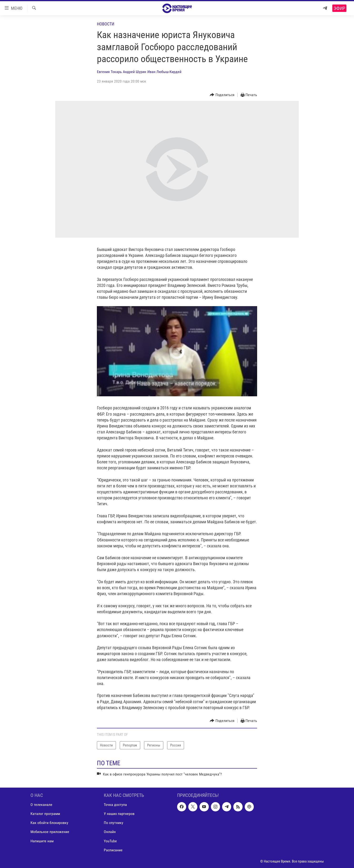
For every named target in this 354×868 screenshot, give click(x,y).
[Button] (222, 95)
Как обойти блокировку (49, 823)
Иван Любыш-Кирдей (164, 72)
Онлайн (110, 832)
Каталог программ (45, 814)
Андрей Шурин (135, 72)
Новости (106, 24)
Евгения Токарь (109, 72)
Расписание (113, 850)
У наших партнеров (119, 814)
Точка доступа (115, 805)
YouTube (110, 841)
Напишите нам (42, 841)
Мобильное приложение (50, 832)
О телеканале (41, 805)
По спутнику (114, 823)
